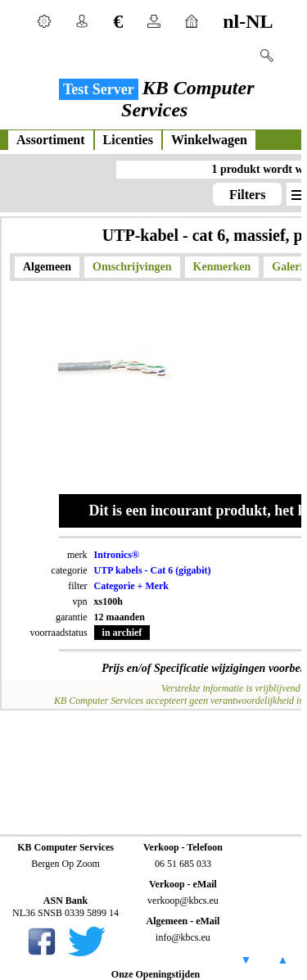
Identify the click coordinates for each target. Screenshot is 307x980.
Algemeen (47, 267)
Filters (247, 195)
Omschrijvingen (132, 267)
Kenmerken (222, 267)
